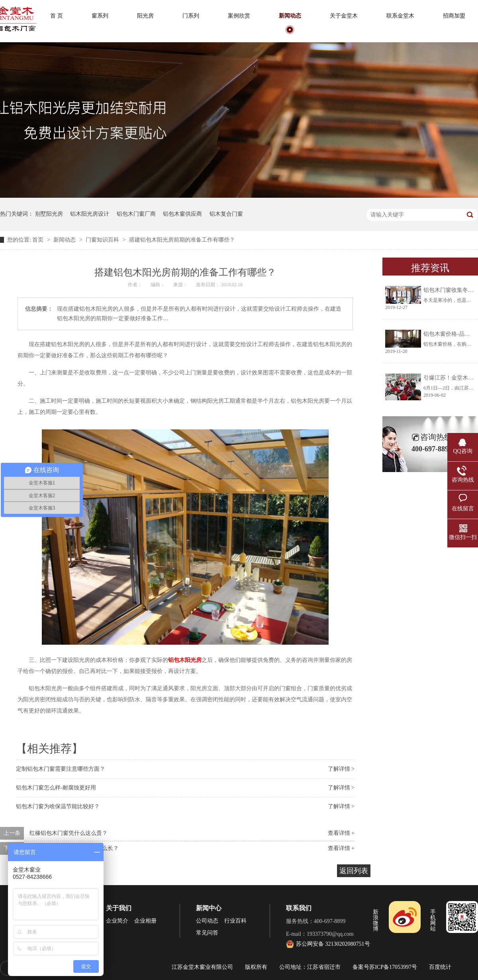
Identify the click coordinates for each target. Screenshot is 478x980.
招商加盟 (454, 16)
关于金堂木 (344, 16)
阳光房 (145, 16)
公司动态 (207, 921)
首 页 (57, 16)
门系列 (191, 16)
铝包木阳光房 (185, 660)
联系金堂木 (400, 16)
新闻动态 (290, 16)
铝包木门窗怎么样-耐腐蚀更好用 (56, 788)
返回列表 (354, 871)
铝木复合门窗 (226, 214)
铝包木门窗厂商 (136, 214)
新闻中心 (209, 908)
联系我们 (299, 908)
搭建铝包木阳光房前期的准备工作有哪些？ (182, 240)
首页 (39, 240)
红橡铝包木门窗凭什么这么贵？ (69, 833)
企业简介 (117, 921)
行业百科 (235, 921)
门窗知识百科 (103, 240)
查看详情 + (341, 833)
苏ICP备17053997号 (393, 967)
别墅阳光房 (49, 214)
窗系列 (100, 16)
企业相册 (145, 921)
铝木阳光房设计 (90, 214)
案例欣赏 (239, 16)
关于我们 (119, 908)
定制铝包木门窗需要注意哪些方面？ (61, 769)
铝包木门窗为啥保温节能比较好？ (58, 806)
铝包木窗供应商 (182, 214)
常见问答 (207, 933)
